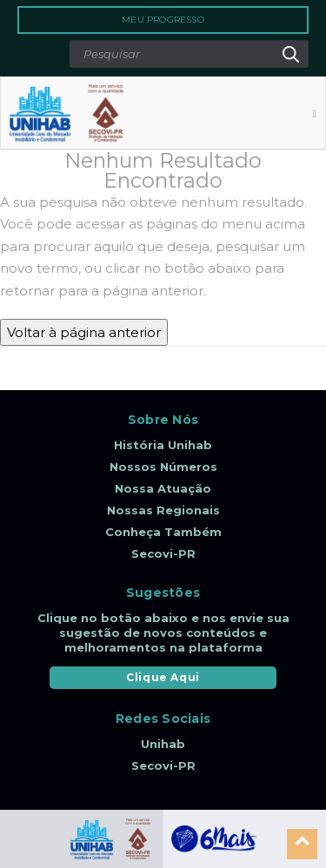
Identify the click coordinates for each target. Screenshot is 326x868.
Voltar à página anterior (84, 332)
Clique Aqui (163, 677)
